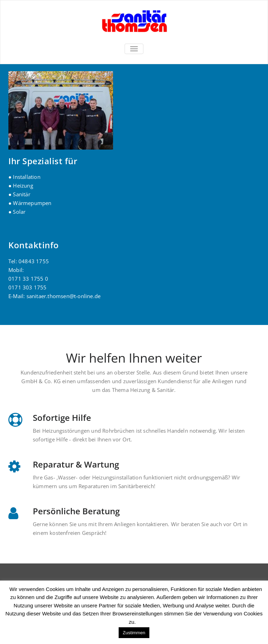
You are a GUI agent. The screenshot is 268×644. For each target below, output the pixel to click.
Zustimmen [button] (134, 633)
